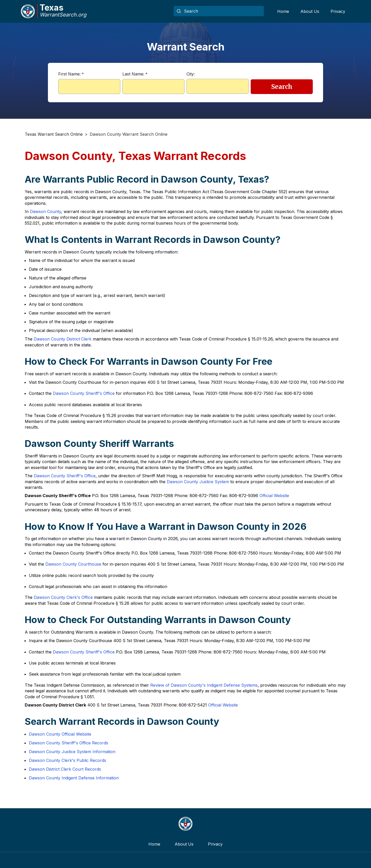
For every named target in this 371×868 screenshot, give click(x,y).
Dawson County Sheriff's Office (84, 393)
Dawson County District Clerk (63, 339)
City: (191, 74)
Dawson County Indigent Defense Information (74, 778)
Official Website (274, 496)
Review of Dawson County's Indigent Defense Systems (204, 685)
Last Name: (135, 74)
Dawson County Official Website (60, 734)
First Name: (71, 74)
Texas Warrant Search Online (54, 134)
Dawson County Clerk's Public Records (68, 760)
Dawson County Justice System (198, 482)
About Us (310, 11)
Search (282, 87)
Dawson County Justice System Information (72, 752)
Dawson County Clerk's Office (63, 597)
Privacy (338, 11)
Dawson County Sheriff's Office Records (69, 743)
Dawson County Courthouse (73, 564)
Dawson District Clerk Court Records (65, 769)
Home (283, 11)
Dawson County (45, 211)
